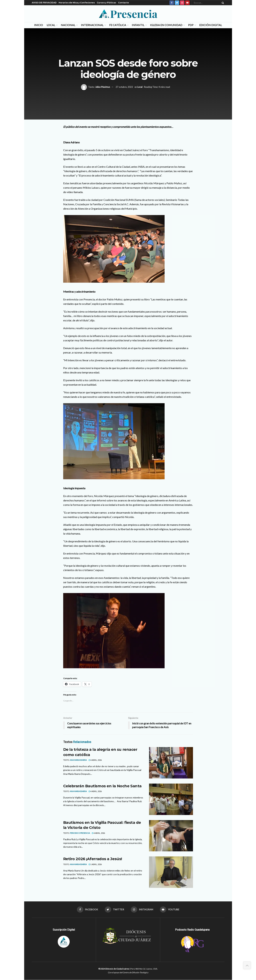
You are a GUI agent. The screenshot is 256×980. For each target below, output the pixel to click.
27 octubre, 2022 (124, 87)
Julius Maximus (103, 87)
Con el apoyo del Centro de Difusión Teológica (128, 972)
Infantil (138, 25)
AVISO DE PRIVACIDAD (44, 3)
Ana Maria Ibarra (78, 760)
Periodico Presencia (80, 833)
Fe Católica (118, 25)
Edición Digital (211, 25)
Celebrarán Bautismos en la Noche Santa (102, 786)
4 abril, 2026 (95, 760)
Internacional (92, 25)
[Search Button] (222, 3)
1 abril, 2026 (95, 864)
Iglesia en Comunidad (166, 25)
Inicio (39, 25)
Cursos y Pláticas (106, 3)
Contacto (124, 3)
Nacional (68, 25)
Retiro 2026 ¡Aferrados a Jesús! (93, 859)
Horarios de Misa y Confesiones (77, 3)
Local (51, 25)
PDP (191, 25)
